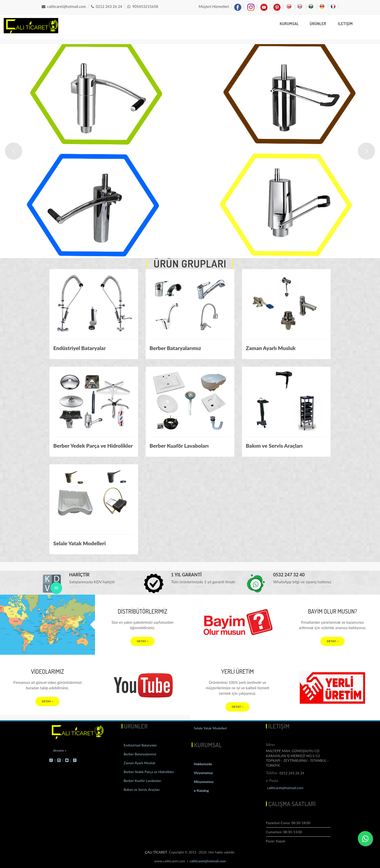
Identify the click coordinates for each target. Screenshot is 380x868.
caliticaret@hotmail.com (64, 6)
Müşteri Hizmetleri (214, 6)
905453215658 (143, 6)
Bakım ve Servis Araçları (141, 789)
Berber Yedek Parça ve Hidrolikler (149, 772)
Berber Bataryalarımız (140, 754)
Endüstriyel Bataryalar (140, 745)
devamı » (60, 750)
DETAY (142, 641)
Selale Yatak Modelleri (210, 728)
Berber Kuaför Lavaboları (142, 781)
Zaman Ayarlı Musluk (139, 763)
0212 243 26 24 (107, 6)
